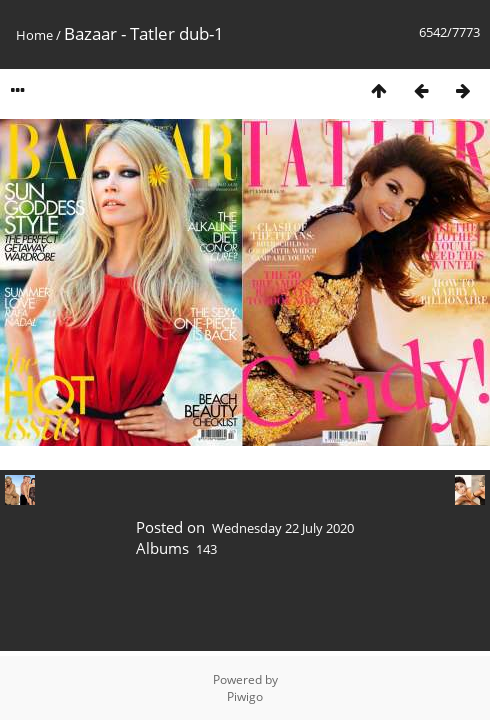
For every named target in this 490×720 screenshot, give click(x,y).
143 (206, 549)
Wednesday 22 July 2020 (283, 528)
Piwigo (245, 696)
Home (34, 35)
